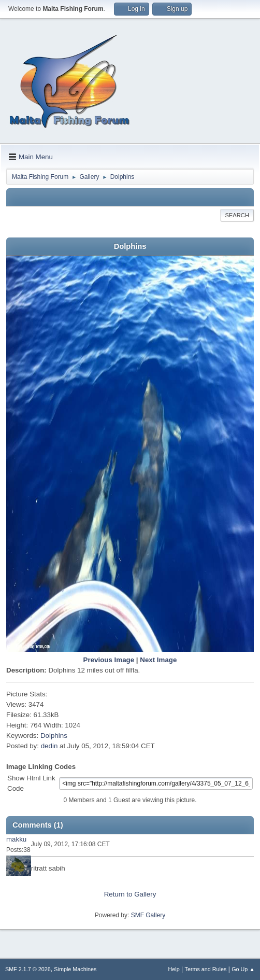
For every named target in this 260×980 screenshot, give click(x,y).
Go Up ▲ (243, 969)
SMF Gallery (148, 915)
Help (174, 969)
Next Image (158, 660)
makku (16, 839)
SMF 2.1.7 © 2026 (28, 969)
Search (237, 215)
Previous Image (109, 660)
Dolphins (54, 736)
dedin (49, 746)
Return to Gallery (130, 894)
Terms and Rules (206, 969)
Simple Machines (75, 969)
